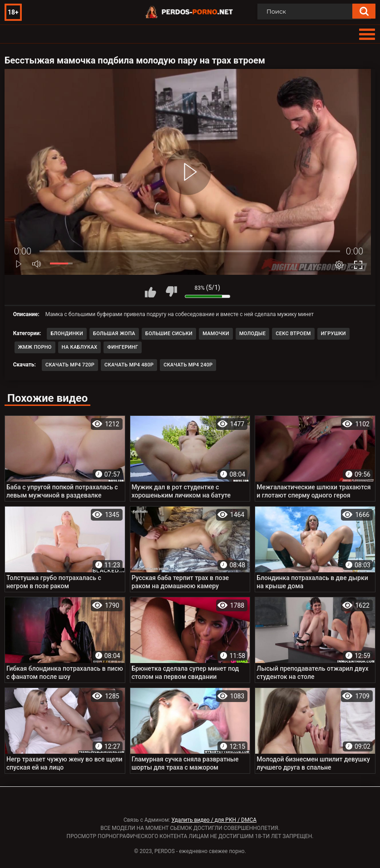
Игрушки (333, 334)
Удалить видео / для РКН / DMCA (214, 820)
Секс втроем (293, 334)
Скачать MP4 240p (188, 365)
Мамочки (216, 334)
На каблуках (80, 347)
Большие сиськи (169, 334)
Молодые (252, 334)
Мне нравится (151, 292)
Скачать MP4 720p (70, 365)
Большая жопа (114, 334)
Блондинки (67, 334)
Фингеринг (123, 347)
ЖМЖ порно (35, 347)
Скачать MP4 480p (129, 365)
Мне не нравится (171, 292)
